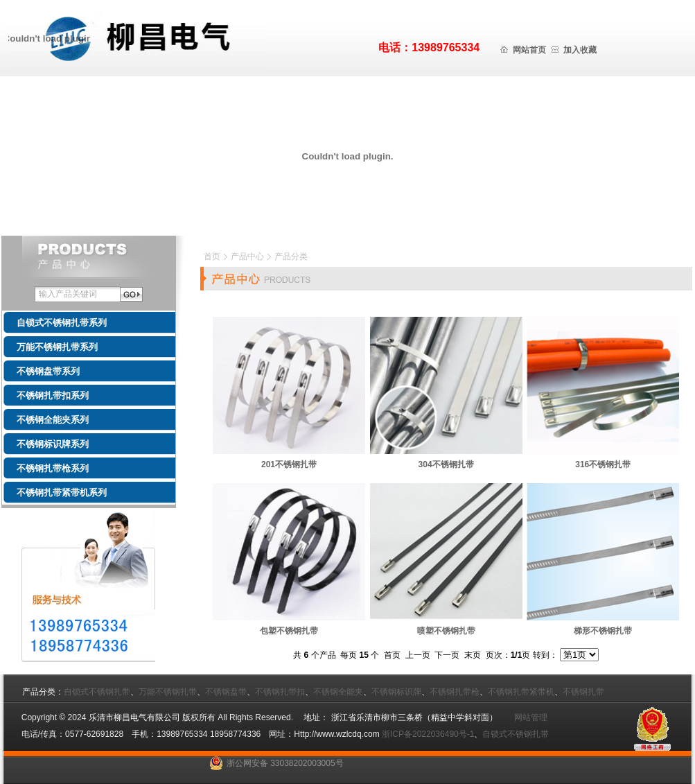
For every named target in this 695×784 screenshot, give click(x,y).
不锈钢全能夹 (338, 692)
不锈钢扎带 (583, 692)
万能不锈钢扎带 (168, 692)
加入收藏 (580, 50)
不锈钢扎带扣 (280, 692)
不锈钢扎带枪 (455, 692)
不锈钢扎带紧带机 (521, 692)
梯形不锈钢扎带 (603, 631)
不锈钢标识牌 (396, 692)
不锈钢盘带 (226, 692)
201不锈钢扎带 (289, 464)
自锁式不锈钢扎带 (97, 692)
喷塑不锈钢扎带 (446, 631)
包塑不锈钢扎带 (289, 631)
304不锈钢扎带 (446, 464)
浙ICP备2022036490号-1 (428, 734)
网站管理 (527, 717)
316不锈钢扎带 (603, 464)
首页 (212, 256)
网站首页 (529, 50)
